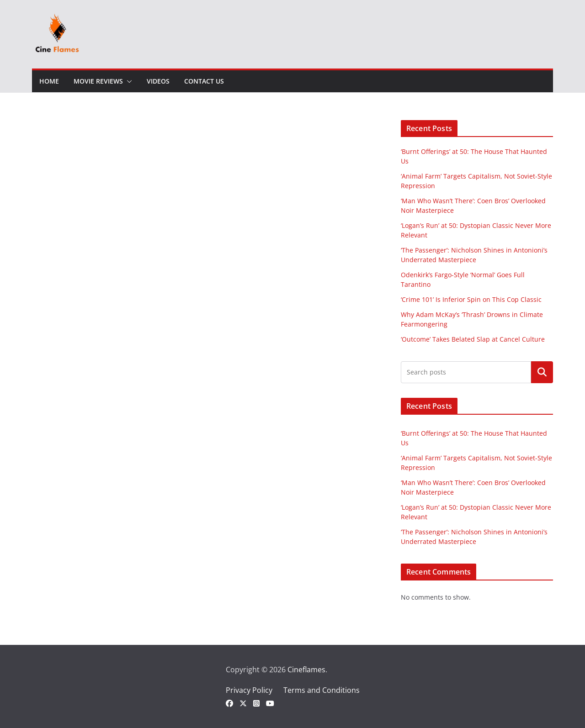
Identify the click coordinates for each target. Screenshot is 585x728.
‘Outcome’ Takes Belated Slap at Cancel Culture (473, 339)
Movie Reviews (98, 81)
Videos (158, 81)
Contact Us (204, 81)
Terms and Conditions (322, 690)
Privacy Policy (249, 690)
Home (49, 81)
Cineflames (306, 670)
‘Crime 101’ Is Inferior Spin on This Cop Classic (471, 299)
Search (542, 372)
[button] (128, 81)
